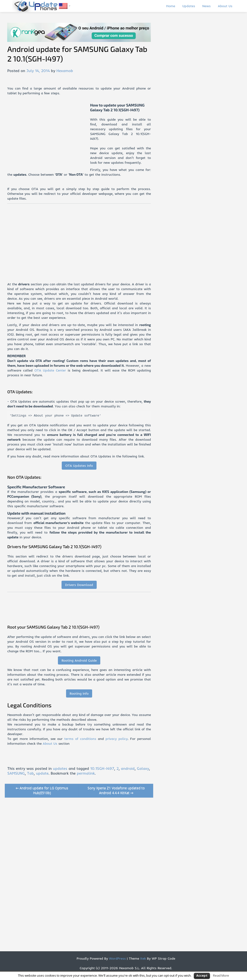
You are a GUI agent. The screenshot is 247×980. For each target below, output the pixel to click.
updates (60, 768)
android (128, 768)
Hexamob (65, 71)
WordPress (117, 958)
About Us (225, 6)
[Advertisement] (49, 136)
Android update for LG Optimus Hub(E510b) (42, 790)
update (42, 773)
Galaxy (143, 768)
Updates (189, 6)
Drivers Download (79, 585)
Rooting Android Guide (79, 660)
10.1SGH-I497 (102, 768)
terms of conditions (80, 739)
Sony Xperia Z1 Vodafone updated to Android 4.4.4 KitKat (116, 790)
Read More (221, 975)
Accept (202, 975)
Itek (142, 958)
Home (171, 6)
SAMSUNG (16, 773)
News (206, 6)
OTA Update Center (50, 370)
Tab (30, 773)
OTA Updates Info (79, 466)
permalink (86, 773)
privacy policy (117, 739)
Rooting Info (79, 693)
